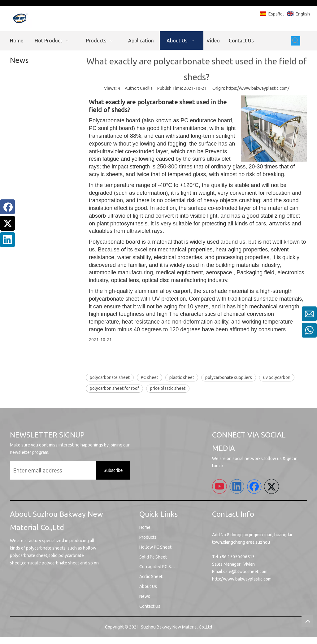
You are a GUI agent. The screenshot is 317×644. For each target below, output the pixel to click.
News (145, 596)
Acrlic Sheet (151, 577)
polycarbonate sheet (110, 377)
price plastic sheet (168, 388)
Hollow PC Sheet (155, 547)
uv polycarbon (277, 377)
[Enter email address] (59, 470)
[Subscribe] (113, 470)
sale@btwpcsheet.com (245, 572)
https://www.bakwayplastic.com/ (258, 88)
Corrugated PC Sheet (160, 567)
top (307, 621)
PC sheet (150, 377)
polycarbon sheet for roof (114, 388)
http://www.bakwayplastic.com (242, 579)
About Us (148, 586)
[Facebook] (7, 207)
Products (148, 537)
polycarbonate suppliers (229, 377)
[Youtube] (219, 486)
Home (145, 527)
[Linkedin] (7, 240)
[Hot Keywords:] (296, 41)
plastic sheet (182, 377)
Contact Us (150, 606)
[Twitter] (7, 223)
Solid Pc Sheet (153, 557)
